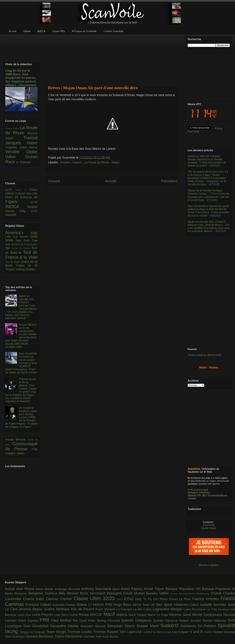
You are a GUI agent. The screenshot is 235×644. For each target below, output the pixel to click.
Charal (217, 593)
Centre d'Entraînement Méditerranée (191, 594)
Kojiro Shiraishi (106, 609)
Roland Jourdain (191, 621)
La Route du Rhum (97, 162)
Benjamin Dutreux (44, 593)
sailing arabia (25, 269)
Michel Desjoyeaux (208, 615)
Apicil (117, 589)
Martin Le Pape (158, 615)
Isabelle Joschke (213, 605)
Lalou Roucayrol (195, 609)
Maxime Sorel (181, 615)
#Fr (199, 496)
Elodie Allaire (209, 528)
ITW (35, 449)
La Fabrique (125, 609)
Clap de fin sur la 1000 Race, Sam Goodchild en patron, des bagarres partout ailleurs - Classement (21, 78)
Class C (23, 190)
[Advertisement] (113, 58)
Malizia (123, 615)
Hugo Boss (123, 605)
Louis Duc (25, 615)
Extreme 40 (29, 197)
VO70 (34, 211)
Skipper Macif (148, 626)
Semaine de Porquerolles (24, 244)
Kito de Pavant (83, 609)
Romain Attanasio (215, 621)
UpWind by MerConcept (157, 632)
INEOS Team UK (144, 605)
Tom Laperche (131, 632)
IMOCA (16, 206)
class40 (11, 215)
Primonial (114, 621)
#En (204, 496)
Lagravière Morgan (168, 609)
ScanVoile (209, 525)
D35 (35, 194)
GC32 (34, 202)
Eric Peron (161, 599)
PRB (45, 620)
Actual (11, 589)
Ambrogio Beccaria (68, 589)
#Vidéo (192, 498)
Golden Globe (13, 128)
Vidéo (20, 453)
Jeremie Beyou (31, 609)
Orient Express (29, 621)
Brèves (65, 162)
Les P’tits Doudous (218, 609)
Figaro (18, 202)
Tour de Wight (13, 262)
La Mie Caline (143, 609)
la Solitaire (24, 162)
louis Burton (111, 637)
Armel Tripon (154, 589)
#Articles (205, 493)
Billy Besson (70, 593)
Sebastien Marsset (94, 626)
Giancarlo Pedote (64, 605)
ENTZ (120, 599)
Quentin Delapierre (137, 620)
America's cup (21, 233)
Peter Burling (98, 621)
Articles (10, 440)
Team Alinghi (57, 632)
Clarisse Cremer (60, 599)
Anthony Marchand (97, 589)
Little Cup (12, 237)
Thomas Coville (80, 632)
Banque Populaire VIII (184, 589)
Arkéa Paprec (132, 589)
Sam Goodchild (36, 626)
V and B (197, 632)
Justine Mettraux (57, 609)
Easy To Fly (144, 599)
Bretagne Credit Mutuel (127, 593)
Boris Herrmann (94, 593)
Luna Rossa (80, 615)
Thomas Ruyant (106, 632)
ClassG (77, 162)
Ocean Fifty (18, 211)
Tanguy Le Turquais (33, 632)
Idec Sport (165, 605)
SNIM (10, 240)
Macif (110, 614)
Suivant (54, 181)
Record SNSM (29, 237)
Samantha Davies (65, 626)
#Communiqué (201, 490)
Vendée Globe (21, 152)
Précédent (169, 181)
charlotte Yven (93, 637)
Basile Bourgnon (17, 593)
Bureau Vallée (158, 593)
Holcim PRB (103, 605)
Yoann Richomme (69, 636)
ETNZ (130, 599)
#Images (193, 493)
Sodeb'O (170, 626)
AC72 (10, 190)
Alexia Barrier (45, 589)
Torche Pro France (21, 248)
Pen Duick (81, 621)
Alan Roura (26, 589)
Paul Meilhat (62, 620)
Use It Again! (181, 632)
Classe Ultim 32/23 (95, 598)
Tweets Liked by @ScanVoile (205, 355)
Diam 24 (13, 197)
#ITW (190, 490)
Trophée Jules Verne (21, 147)
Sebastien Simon (122, 626)
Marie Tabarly (138, 615)
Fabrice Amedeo (206, 599)
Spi (8, 248)
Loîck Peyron (43, 615)
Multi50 (32, 207)
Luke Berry (62, 615)
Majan (116, 162)
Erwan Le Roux (181, 599)
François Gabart (39, 605)
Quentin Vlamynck (166, 621)
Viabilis (208, 632)
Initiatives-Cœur (187, 605)
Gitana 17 (85, 605)
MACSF (97, 615)
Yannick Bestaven (40, 636)
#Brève (192, 496)
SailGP (14, 138)
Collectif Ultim (24, 194)
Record (32, 133)
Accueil (110, 181)
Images (11, 453)
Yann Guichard (15, 637)
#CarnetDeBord (217, 496)
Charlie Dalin (34, 599)
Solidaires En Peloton (199, 626)
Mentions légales (209, 565)
